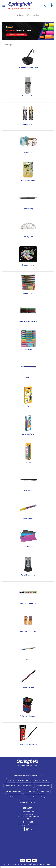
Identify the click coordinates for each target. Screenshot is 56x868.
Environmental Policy (43, 786)
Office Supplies (32, 15)
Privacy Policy (45, 791)
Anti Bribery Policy (30, 791)
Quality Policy (28, 786)
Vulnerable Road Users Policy (35, 797)
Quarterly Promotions (28, 802)
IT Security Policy (16, 797)
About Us (11, 780)
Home (20, 15)
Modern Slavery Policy (12, 786)
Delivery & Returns (24, 780)
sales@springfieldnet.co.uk (28, 825)
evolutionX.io (47, 864)
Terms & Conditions (41, 780)
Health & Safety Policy (14, 791)
